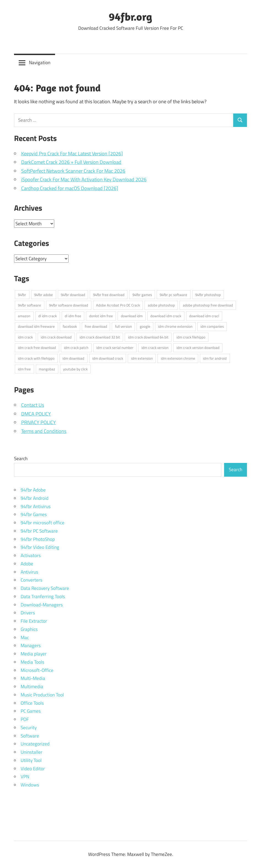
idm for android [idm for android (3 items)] (215, 358)
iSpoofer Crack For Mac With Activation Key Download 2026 (84, 179)
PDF (25, 719)
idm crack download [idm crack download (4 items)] (56, 337)
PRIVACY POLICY (39, 422)
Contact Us (33, 405)
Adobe (27, 564)
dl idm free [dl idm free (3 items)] (73, 316)
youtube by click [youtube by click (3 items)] (75, 369)
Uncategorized (35, 744)
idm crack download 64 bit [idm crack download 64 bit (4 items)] (148, 337)
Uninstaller (32, 752)
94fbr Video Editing (40, 547)
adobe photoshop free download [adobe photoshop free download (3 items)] (208, 305)
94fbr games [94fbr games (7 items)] (142, 295)
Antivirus (29, 572)
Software (30, 736)
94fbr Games (34, 514)
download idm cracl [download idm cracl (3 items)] (204, 316)
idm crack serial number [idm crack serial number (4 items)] (115, 348)
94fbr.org (130, 17)
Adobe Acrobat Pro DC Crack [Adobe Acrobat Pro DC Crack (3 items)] (118, 305)
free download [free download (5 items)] (96, 326)
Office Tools (32, 703)
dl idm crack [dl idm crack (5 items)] (47, 316)
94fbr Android (35, 498)
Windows (30, 785)
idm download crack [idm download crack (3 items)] (108, 358)
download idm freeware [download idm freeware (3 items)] (36, 326)
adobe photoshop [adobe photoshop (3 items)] (161, 305)
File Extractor (34, 621)
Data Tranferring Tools (43, 596)
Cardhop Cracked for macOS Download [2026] (70, 188)
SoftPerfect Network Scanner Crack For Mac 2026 (73, 171)
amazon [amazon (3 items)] (24, 316)
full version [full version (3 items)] (123, 326)
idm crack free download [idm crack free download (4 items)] (37, 348)
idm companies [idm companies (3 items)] (212, 326)
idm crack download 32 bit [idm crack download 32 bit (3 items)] (100, 337)
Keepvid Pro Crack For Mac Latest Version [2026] (72, 154)
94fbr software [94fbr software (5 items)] (29, 305)
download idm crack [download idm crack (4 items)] (166, 316)
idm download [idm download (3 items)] (73, 358)
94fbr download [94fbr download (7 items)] (73, 295)
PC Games (31, 711)
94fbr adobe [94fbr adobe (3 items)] (44, 295)
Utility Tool (31, 760)
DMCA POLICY (36, 414)
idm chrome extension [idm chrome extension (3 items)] (175, 326)
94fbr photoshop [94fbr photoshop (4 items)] (208, 295)
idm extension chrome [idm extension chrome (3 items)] (178, 358)
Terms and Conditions (44, 431)
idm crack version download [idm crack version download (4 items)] (198, 348)
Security (29, 728)
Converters (32, 580)
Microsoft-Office (37, 670)
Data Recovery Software (45, 588)
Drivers (28, 613)
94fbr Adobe (33, 490)
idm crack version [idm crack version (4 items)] (155, 348)
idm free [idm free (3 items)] (24, 369)
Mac (25, 638)
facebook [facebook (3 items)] (70, 326)
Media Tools (32, 662)
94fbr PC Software (39, 531)
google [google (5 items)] (145, 326)
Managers (31, 645)
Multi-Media (33, 678)
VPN (25, 777)
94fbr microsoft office (43, 523)
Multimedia (32, 687)
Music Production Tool (42, 695)
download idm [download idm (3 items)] (132, 316)
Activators (31, 555)
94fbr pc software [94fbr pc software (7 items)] (173, 295)
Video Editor (33, 769)
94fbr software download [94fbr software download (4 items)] (69, 305)
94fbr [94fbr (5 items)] (22, 295)
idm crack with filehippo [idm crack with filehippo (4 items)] (36, 358)
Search (21, 459)
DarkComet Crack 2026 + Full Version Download (71, 162)
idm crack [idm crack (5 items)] (25, 337)
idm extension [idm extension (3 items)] (142, 358)
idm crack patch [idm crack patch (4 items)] (76, 348)
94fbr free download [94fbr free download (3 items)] (109, 295)
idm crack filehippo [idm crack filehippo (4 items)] (191, 337)
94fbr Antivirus (36, 506)
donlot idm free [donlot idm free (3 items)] (101, 316)
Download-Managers (42, 605)
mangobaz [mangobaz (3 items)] (47, 369)
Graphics (29, 629)
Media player (34, 654)
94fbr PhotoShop (38, 539)
